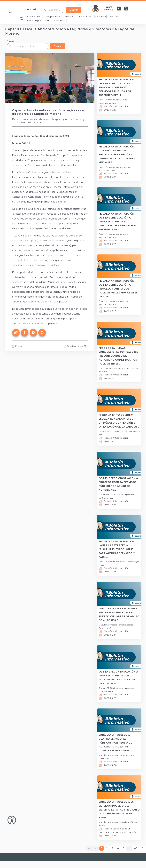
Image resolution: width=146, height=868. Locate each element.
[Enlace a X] (126, 9)
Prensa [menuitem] (68, 16)
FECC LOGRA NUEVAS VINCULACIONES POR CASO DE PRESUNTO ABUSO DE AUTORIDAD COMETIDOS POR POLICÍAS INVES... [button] (118, 356)
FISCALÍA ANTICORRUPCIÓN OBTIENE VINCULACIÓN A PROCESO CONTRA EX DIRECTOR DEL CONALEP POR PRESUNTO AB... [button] (118, 222)
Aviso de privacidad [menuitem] (38, 20)
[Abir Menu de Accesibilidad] (12, 820)
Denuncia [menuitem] (100, 16)
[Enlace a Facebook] (119, 9)
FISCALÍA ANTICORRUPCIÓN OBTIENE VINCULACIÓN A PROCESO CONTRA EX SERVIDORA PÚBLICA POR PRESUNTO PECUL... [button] (116, 87)
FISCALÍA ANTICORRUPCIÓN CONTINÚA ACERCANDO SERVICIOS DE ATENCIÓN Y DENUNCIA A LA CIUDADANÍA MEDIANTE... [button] (117, 154)
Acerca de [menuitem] (33, 16)
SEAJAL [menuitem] (114, 16)
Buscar (74, 10)
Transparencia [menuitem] (52, 16)
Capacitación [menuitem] (84, 16)
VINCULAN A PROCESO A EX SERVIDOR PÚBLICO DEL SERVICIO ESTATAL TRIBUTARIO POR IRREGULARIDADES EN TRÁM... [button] (119, 810)
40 (136, 848)
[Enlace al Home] (22, 18)
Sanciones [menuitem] (60, 20)
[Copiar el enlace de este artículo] (16, 333)
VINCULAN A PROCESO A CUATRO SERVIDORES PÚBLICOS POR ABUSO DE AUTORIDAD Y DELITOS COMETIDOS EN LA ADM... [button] (115, 743)
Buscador (33, 9)
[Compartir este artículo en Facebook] (25, 333)
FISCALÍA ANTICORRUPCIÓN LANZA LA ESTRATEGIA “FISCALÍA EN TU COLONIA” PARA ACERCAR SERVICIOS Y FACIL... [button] (117, 549)
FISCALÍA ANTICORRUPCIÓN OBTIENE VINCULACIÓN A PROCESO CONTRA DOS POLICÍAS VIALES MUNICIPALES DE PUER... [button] (118, 289)
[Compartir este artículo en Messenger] (33, 333)
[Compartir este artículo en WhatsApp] (42, 333)
